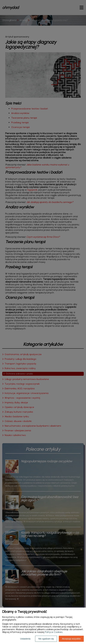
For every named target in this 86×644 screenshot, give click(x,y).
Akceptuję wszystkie (71, 639)
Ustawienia (25, 639)
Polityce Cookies (54, 632)
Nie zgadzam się (46, 639)
